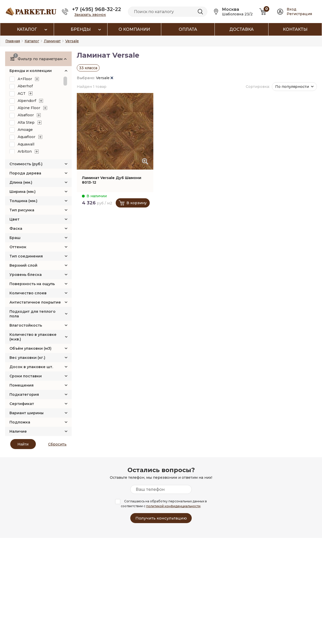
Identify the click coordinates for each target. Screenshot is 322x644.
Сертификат (22, 404)
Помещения (22, 385)
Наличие (18, 431)
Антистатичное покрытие (35, 302)
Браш (15, 238)
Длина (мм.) (21, 182)
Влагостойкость (26, 325)
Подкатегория (24, 394)
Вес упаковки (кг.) (27, 358)
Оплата (188, 29)
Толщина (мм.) (23, 201)
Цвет (14, 219)
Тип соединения (26, 256)
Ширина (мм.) (23, 192)
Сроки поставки (26, 376)
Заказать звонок (90, 15)
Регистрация (299, 14)
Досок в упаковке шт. (31, 367)
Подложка (20, 422)
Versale (105, 78)
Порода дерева (25, 173)
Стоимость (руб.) (26, 164)
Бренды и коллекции (31, 71)
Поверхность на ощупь (32, 284)
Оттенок (18, 247)
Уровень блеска (26, 275)
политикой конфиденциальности (173, 506)
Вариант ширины (26, 413)
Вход (292, 9)
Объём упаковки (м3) (30, 348)
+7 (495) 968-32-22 (96, 9)
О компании (134, 29)
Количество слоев (28, 293)
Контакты (295, 29)
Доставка (241, 29)
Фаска (16, 228)
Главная (13, 41)
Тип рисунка (22, 210)
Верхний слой (23, 265)
